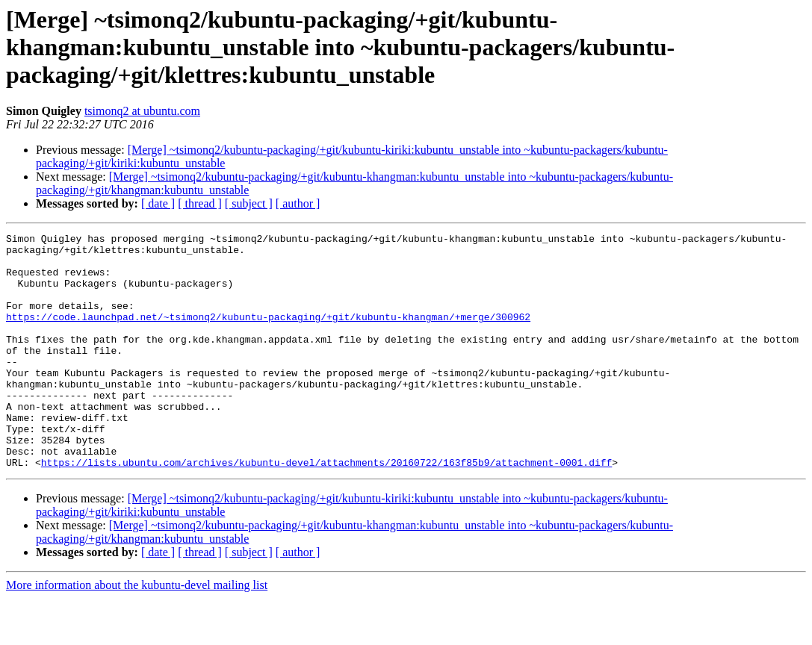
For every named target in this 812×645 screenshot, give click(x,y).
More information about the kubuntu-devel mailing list (137, 632)
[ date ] (158, 203)
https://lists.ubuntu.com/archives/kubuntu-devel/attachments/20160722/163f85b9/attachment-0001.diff (326, 509)
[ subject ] (249, 203)
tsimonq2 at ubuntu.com (142, 111)
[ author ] (298, 203)
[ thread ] (200, 203)
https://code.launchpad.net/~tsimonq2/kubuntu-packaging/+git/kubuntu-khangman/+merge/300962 (268, 334)
